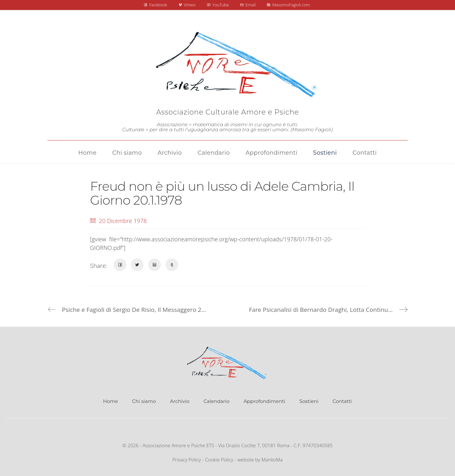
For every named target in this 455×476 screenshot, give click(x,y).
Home (110, 401)
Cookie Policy (219, 460)
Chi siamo (144, 401)
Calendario (216, 401)
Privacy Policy (187, 460)
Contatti (342, 401)
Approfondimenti (264, 401)
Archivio (180, 401)
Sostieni (309, 401)
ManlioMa (272, 460)
